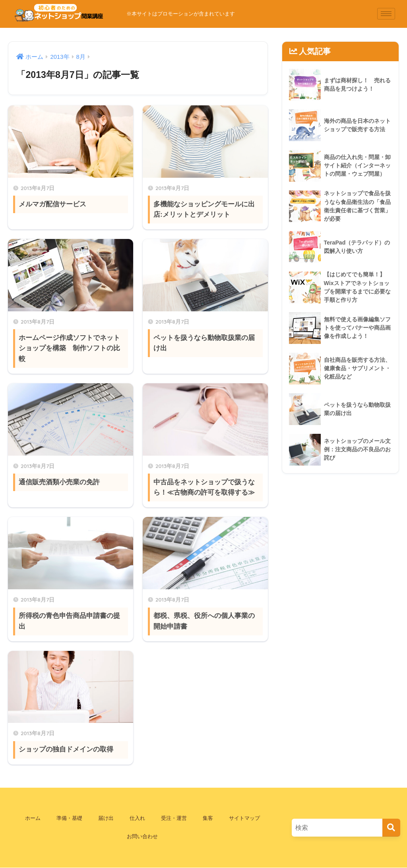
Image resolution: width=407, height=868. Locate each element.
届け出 (106, 818)
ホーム (33, 818)
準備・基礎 (69, 818)
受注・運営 (174, 818)
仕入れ (137, 818)
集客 (208, 818)
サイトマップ (244, 818)
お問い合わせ (142, 836)
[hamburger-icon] (386, 14)
